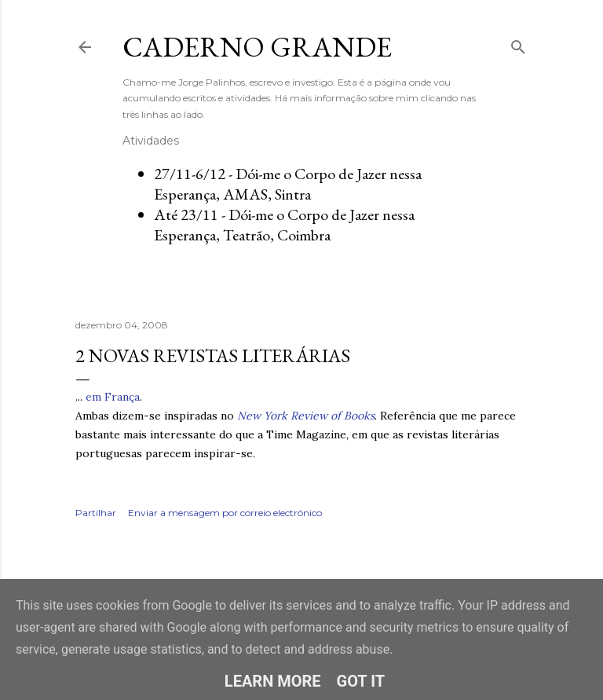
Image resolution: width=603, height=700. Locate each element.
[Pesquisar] (518, 44)
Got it (361, 681)
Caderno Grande (257, 47)
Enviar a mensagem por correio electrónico (225, 513)
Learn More (273, 681)
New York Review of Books (306, 416)
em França (113, 397)
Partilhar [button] (96, 513)
